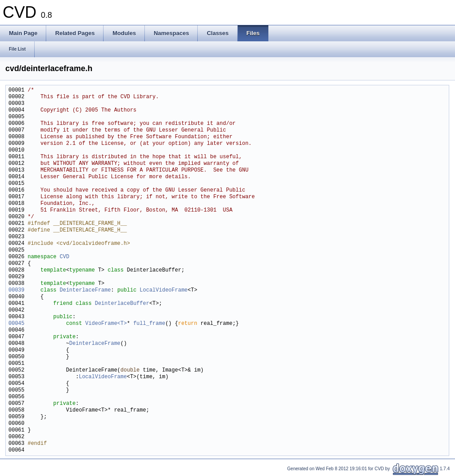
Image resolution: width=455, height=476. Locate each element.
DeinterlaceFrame (85, 290)
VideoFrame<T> (106, 324)
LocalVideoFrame (164, 290)
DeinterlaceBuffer (122, 304)
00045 (16, 324)
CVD (64, 257)
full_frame (149, 324)
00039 (16, 290)
